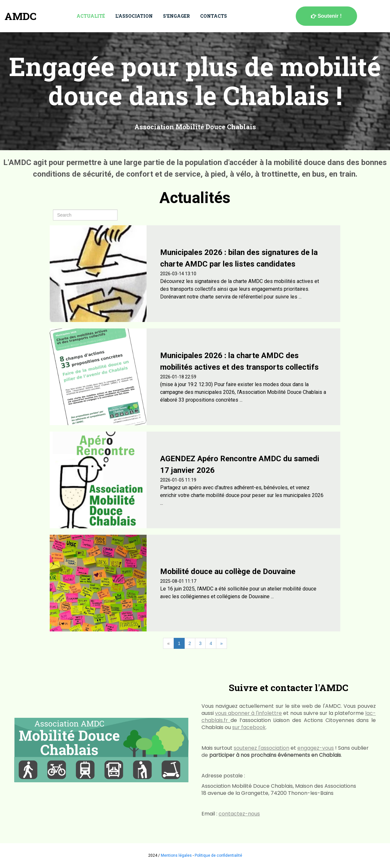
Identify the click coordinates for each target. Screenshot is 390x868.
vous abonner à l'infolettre (248, 713)
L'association (134, 16)
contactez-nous (239, 814)
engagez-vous (316, 748)
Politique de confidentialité (218, 855)
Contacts (214, 16)
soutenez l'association (262, 748)
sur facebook (249, 727)
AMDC (21, 16)
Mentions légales (176, 855)
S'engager (176, 16)
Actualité (91, 16)
